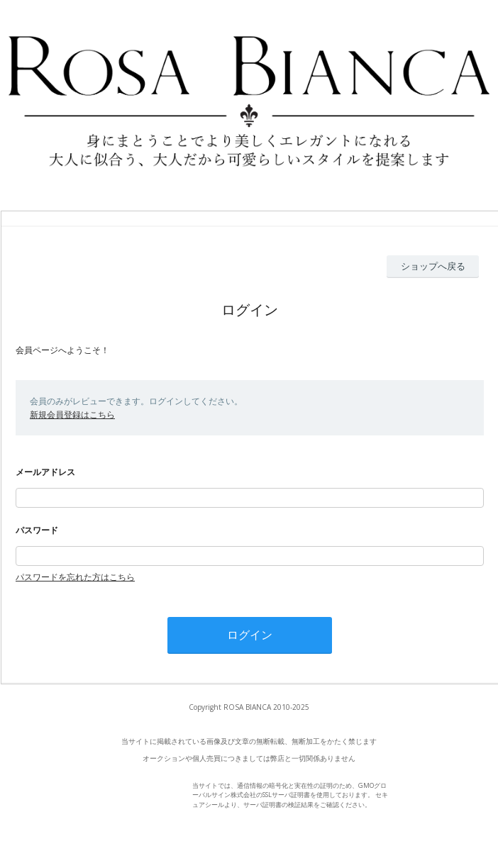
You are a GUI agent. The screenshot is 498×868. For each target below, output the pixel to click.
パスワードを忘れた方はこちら (75, 577)
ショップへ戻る (433, 266)
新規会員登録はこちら (72, 414)
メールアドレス (45, 472)
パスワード (37, 530)
